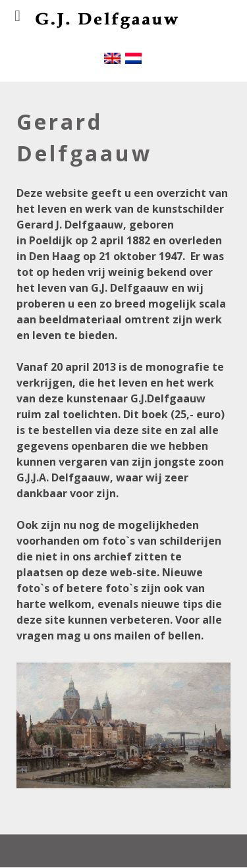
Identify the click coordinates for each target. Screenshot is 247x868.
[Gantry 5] (98, 38)
